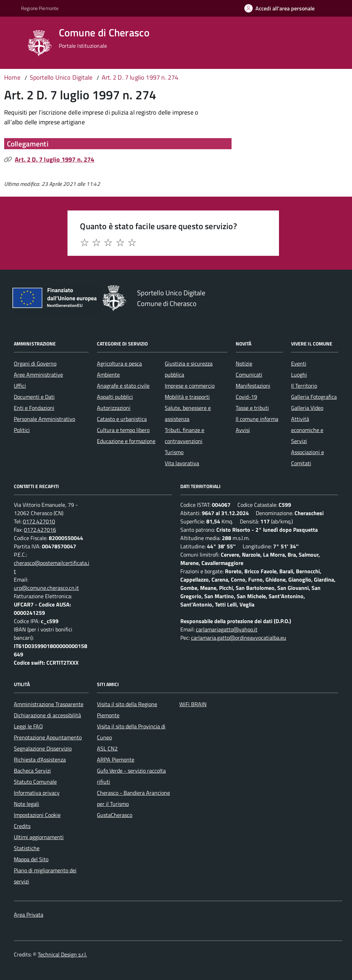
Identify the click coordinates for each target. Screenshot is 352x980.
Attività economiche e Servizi (307, 430)
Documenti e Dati (34, 397)
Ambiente (108, 375)
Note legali (26, 804)
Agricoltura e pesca (119, 363)
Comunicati (249, 375)
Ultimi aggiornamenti (39, 837)
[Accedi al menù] (15, 42)
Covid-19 (246, 397)
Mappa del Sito (31, 859)
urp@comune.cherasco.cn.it (46, 588)
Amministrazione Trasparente (49, 704)
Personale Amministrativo (44, 419)
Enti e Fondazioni (34, 408)
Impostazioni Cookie (37, 815)
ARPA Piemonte (116, 759)
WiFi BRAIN (193, 704)
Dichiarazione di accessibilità (47, 715)
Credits (22, 826)
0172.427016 (40, 530)
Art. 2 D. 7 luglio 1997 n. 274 (55, 159)
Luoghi (299, 375)
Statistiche (27, 848)
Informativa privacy (37, 793)
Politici (22, 430)
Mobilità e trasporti (187, 397)
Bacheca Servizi (32, 771)
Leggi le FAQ (28, 726)
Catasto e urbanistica (122, 419)
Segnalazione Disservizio (43, 748)
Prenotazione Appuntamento (48, 737)
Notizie (244, 363)
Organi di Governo (35, 363)
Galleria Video (307, 408)
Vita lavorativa (182, 463)
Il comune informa (257, 419)
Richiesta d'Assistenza (40, 759)
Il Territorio (304, 386)
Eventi (299, 363)
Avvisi (243, 430)
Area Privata (29, 915)
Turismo (174, 452)
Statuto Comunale (35, 782)
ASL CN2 (107, 748)
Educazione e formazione (126, 441)
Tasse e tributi (252, 408)
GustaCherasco (115, 815)
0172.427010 (39, 521)
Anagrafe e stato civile (123, 386)
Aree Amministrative (38, 375)
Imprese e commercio (190, 386)
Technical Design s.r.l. (62, 954)
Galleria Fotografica (314, 397)
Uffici (20, 386)
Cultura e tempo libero (123, 430)
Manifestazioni (253, 386)
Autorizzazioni (114, 408)
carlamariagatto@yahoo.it (227, 629)
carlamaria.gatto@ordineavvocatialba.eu (239, 638)
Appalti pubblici (115, 397)
